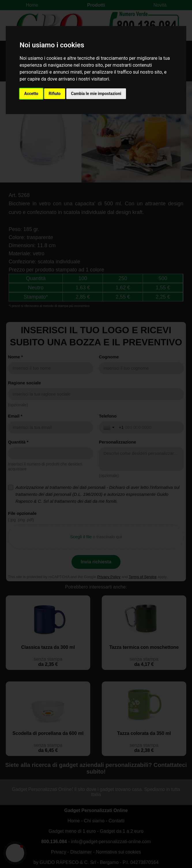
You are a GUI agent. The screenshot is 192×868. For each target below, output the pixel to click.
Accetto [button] (31, 94)
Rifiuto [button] (55, 94)
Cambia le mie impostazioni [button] (96, 94)
